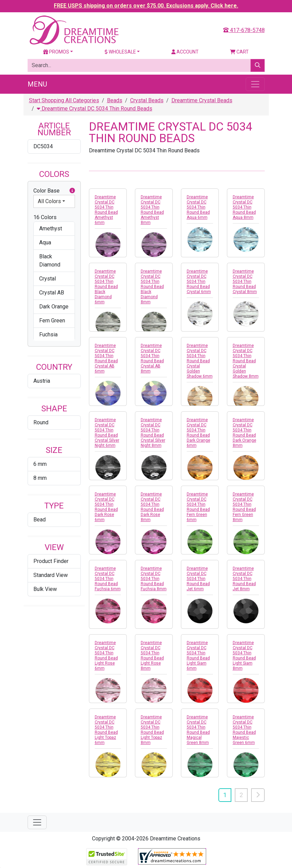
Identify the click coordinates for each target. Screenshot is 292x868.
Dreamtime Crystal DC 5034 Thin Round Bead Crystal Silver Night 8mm (153, 433)
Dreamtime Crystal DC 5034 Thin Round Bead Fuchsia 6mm (108, 579)
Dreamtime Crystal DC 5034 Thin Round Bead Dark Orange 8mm (244, 433)
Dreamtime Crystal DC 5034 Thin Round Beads (95, 109)
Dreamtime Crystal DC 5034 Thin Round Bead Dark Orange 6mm (198, 433)
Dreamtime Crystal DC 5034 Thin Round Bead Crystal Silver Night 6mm (107, 433)
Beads (115, 100)
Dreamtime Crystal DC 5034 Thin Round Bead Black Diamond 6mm (106, 287)
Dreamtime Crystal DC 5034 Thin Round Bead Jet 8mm (244, 579)
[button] (72, 191)
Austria (42, 381)
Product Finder (51, 561)
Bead (40, 520)
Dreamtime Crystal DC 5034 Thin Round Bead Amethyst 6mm (106, 210)
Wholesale (120, 52)
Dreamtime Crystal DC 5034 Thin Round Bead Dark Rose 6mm (106, 507)
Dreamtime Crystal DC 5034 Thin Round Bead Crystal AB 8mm (152, 358)
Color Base (54, 191)
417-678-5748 (244, 30)
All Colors (49, 201)
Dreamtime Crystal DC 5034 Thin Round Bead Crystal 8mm (245, 281)
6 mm (40, 464)
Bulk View (45, 589)
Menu (37, 84)
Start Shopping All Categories (64, 100)
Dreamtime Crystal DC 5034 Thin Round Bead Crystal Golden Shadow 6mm (200, 361)
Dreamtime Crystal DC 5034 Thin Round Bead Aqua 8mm (244, 207)
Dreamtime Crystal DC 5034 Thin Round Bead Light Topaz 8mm (152, 730)
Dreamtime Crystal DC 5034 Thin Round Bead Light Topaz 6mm (106, 730)
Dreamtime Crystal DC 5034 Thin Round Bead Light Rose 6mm (106, 656)
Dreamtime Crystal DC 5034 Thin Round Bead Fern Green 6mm (198, 507)
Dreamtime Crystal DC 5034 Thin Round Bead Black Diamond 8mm (152, 287)
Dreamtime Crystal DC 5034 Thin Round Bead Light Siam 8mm (244, 656)
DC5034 (43, 146)
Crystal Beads (147, 100)
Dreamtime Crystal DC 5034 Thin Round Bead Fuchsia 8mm (154, 579)
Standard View (51, 575)
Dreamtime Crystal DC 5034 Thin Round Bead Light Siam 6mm (198, 656)
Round (41, 422)
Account (185, 52)
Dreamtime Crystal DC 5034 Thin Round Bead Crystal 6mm (199, 281)
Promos (56, 52)
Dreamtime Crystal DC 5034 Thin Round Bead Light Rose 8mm (152, 656)
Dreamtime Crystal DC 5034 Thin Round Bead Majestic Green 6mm (244, 730)
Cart (239, 52)
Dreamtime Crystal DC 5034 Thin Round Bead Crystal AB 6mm (106, 358)
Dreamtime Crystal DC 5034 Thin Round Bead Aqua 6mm (198, 207)
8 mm (40, 478)
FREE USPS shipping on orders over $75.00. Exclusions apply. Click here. (146, 6)
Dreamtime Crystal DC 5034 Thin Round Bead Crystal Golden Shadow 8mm (246, 361)
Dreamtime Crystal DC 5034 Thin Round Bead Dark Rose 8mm (152, 507)
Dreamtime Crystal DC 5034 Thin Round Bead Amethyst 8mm (152, 210)
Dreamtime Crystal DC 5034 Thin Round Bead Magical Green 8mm (198, 730)
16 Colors (45, 217)
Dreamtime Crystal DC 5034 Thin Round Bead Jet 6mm (198, 579)
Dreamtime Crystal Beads (202, 100)
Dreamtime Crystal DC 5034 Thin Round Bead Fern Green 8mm (244, 507)
